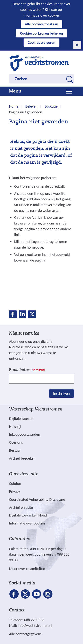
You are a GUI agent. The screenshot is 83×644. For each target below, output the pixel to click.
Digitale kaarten (21, 419)
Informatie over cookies (41, 15)
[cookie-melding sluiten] (77, 45)
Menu (15, 91)
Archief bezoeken (22, 458)
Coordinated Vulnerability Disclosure (37, 499)
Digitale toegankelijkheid (28, 515)
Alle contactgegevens (25, 634)
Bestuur (15, 450)
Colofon (15, 483)
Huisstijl (15, 427)
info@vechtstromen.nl (35, 625)
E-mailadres (27, 370)
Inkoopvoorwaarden (24, 434)
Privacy (14, 491)
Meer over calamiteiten (27, 569)
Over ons (16, 442)
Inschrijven (61, 393)
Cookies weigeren (41, 42)
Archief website (21, 507)
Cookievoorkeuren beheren (41, 33)
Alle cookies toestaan (41, 24)
